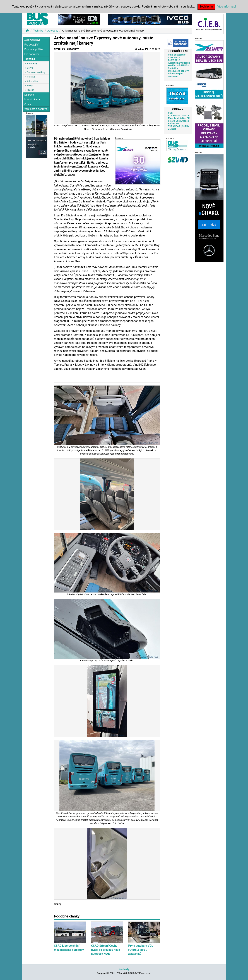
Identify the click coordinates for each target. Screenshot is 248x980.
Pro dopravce (32, 54)
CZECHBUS (174, 57)
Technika (38, 31)
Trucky (30, 90)
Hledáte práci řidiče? (179, 65)
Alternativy (32, 81)
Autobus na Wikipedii (179, 63)
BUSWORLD (174, 60)
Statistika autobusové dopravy (178, 70)
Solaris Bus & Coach (179, 121)
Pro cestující (31, 45)
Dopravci (29, 95)
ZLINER (172, 129)
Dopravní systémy (36, 72)
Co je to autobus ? (177, 55)
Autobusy (53, 31)
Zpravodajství (32, 40)
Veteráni (31, 77)
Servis (30, 68)
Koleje (30, 86)
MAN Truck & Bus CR (179, 118)
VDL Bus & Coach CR (179, 115)
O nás (28, 104)
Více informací (227, 7)
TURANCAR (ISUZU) (178, 126)
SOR (170, 113)
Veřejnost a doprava (36, 109)
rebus (139, 49)
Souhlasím (206, 7)
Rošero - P (174, 124)
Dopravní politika (34, 49)
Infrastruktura (32, 100)
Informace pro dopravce (175, 75)
